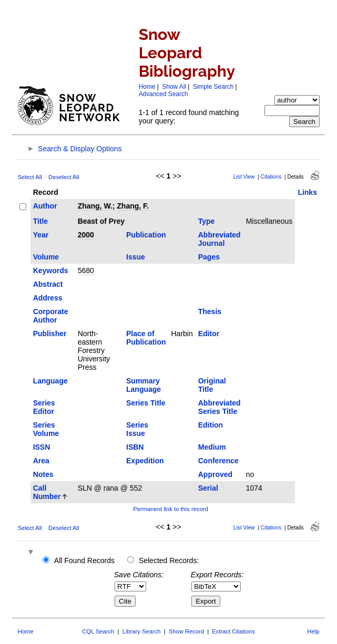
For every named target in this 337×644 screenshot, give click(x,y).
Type (207, 221)
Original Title (212, 385)
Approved (215, 474)
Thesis (210, 311)
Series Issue (137, 429)
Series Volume (46, 429)
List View (244, 177)
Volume (46, 257)
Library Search (142, 631)
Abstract (48, 284)
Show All (174, 87)
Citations (271, 177)
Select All (30, 177)
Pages (209, 257)
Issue (136, 257)
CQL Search (98, 631)
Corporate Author (51, 316)
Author (45, 206)
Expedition (145, 461)
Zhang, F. (133, 206)
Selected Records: (169, 560)
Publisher (50, 334)
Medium (212, 447)
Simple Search (213, 87)
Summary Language (144, 385)
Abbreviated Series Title (219, 407)
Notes (43, 474)
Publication (146, 235)
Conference (218, 461)
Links (307, 192)
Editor (209, 334)
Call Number (47, 492)
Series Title (146, 403)
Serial (208, 488)
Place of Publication (146, 338)
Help (313, 631)
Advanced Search (164, 94)
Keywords (51, 271)
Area (41, 461)
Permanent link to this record (170, 509)
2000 (86, 235)
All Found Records (84, 560)
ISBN (135, 447)
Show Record (186, 631)
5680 (86, 271)
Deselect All (64, 177)
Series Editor (44, 407)
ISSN (42, 447)
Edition (211, 425)
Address (48, 298)
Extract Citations (233, 631)
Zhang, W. (95, 206)
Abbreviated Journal (219, 239)
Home (147, 87)
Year (41, 235)
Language (50, 381)
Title (41, 221)
